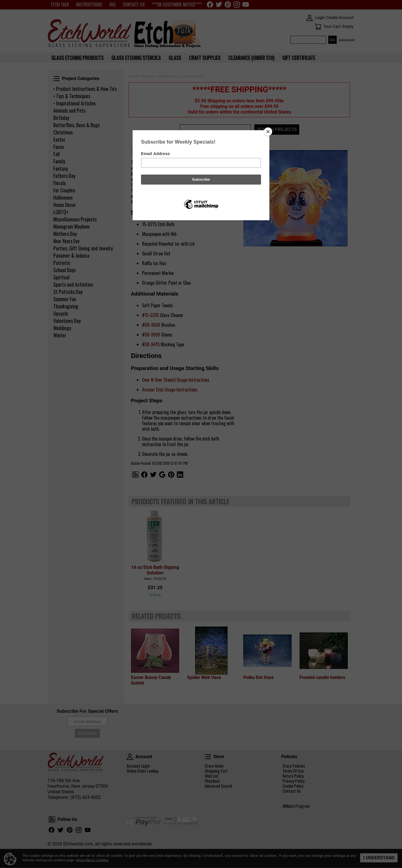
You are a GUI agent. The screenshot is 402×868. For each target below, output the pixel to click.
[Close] (268, 132)
